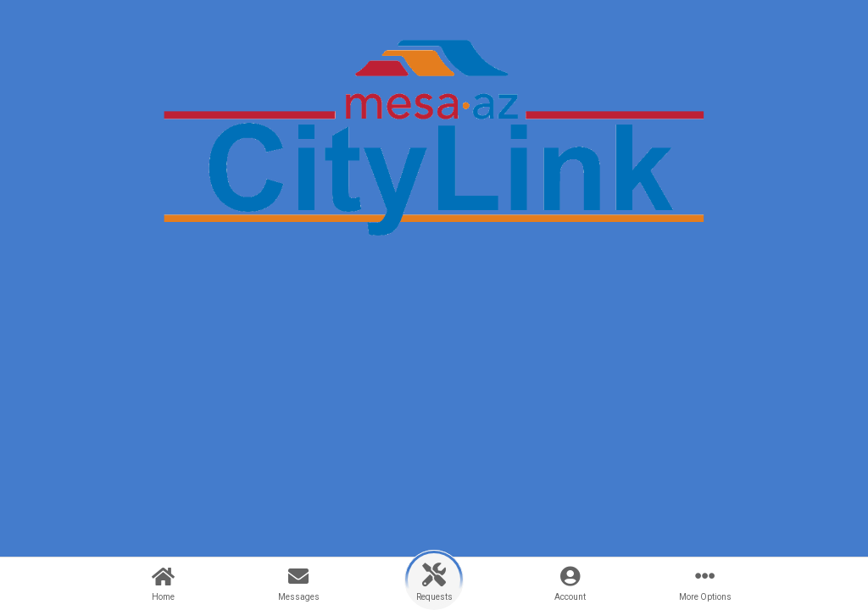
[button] (434, 580)
